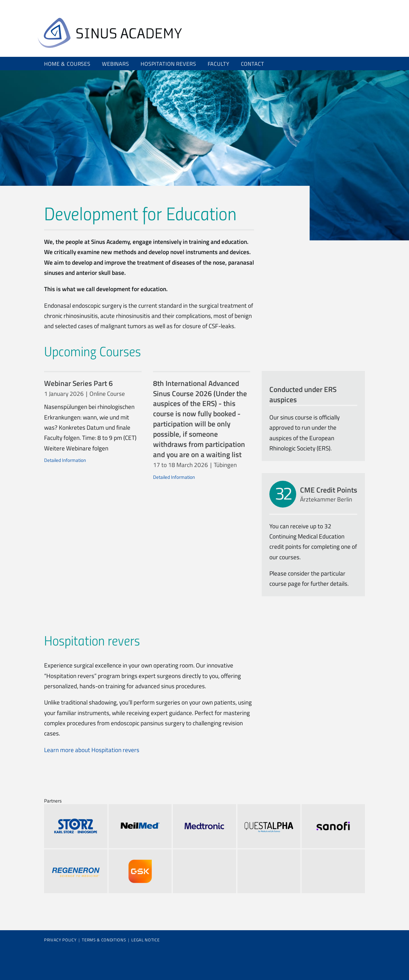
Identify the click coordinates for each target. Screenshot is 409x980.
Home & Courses (67, 64)
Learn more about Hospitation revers (92, 750)
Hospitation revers (168, 64)
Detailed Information (65, 460)
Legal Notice (145, 940)
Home (110, 33)
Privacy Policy (60, 940)
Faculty (219, 64)
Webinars (116, 64)
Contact (253, 64)
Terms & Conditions (104, 940)
